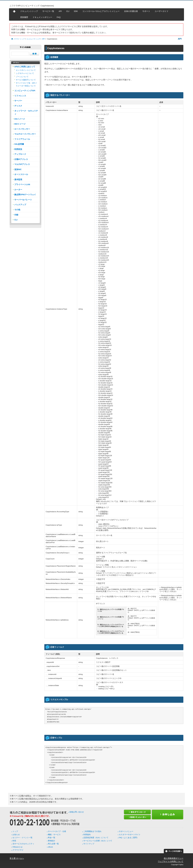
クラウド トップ (19, 39)
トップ (15, 831)
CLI (68, 11)
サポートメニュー (126, 831)
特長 (14, 841)
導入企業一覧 (53, 844)
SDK (76, 11)
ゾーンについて (22, 77)
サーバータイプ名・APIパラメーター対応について (26, 84)
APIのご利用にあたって (25, 67)
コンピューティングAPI (25, 91)
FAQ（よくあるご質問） (129, 838)
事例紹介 (52, 841)
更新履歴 (24, 17)
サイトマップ (89, 844)
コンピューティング (33, 39)
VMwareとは (17, 847)
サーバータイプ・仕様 (57, 831)
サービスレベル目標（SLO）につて (98, 841)
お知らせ (16, 835)
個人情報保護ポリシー (174, 858)
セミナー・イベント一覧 (22, 838)
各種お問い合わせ (77, 812)
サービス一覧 (48, 11)
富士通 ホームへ (17, 858)
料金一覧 (52, 838)
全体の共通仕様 (131, 11)
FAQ (59, 17)
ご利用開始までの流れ (92, 831)
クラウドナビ (18, 850)
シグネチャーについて (25, 73)
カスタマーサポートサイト (130, 835)
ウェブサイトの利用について (171, 861)
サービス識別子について (26, 80)
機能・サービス (54, 835)
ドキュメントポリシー (42, 17)
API (60, 11)
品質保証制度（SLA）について (96, 838)
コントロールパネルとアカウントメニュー (101, 11)
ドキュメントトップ (29, 11)
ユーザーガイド (162, 11)
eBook (50, 847)
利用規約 (87, 835)
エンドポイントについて (26, 70)
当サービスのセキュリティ (23, 844)
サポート (146, 11)
